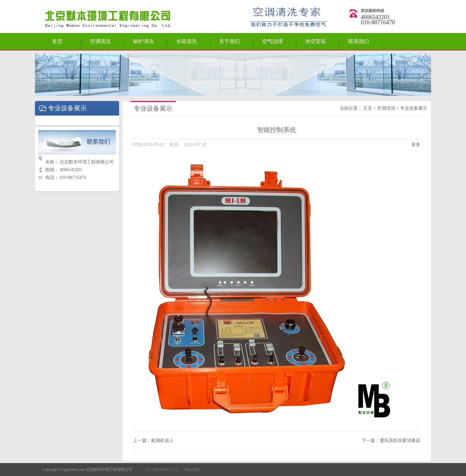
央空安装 (316, 41)
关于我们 (229, 41)
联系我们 (359, 41)
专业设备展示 (414, 108)
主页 (368, 108)
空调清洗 (100, 41)
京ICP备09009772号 (162, 470)
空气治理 (272, 41)
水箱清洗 (186, 41)
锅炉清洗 (143, 41)
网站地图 (192, 470)
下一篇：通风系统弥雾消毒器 (391, 441)
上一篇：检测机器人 (153, 441)
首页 (57, 41)
